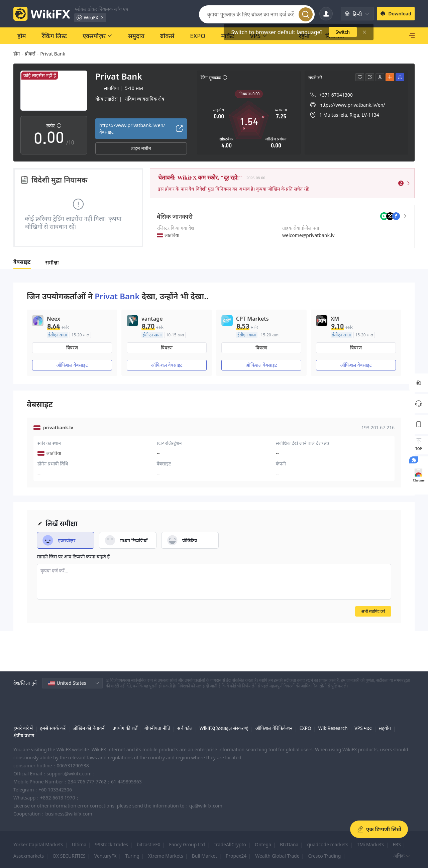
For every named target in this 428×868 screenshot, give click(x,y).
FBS (397, 844)
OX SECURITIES (69, 856)
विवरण (72, 348)
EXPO (305, 728)
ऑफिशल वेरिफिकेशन (274, 728)
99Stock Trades (112, 844)
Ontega (263, 844)
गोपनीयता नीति (157, 728)
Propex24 (236, 856)
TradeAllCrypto (230, 844)
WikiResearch (333, 728)
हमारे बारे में (23, 728)
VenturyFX (105, 856)
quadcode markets (328, 844)
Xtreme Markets (166, 856)
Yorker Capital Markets (38, 844)
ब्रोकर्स (30, 54)
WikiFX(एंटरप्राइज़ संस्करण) (224, 728)
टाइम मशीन (141, 148)
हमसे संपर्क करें (53, 728)
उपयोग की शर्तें (125, 728)
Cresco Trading (325, 856)
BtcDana (289, 844)
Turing (132, 856)
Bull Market (204, 856)
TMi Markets (370, 844)
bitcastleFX (149, 844)
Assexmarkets (29, 856)
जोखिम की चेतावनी (89, 728)
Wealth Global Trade (277, 856)
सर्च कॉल (185, 728)
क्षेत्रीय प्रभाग (24, 735)
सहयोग (385, 728)
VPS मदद (363, 728)
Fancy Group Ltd (187, 844)
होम (17, 54)
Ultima (79, 844)
